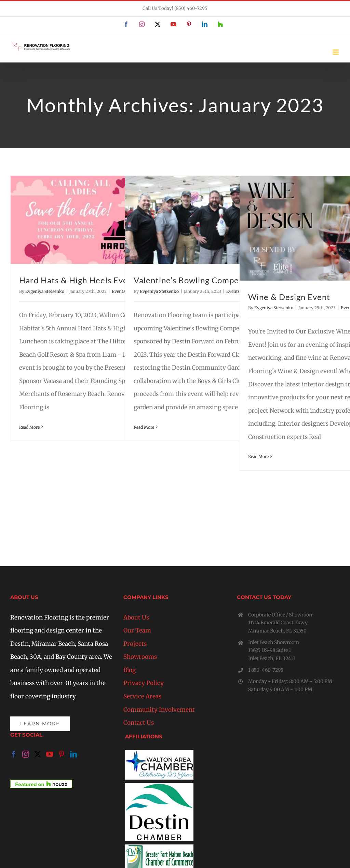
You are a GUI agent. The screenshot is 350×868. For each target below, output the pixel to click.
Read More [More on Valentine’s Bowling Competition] (144, 427)
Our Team (137, 630)
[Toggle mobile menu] (336, 52)
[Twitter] (38, 754)
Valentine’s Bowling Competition (197, 280)
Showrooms (140, 657)
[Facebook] (14, 754)
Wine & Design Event (289, 297)
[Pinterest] (62, 754)
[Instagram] (26, 754)
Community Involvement (159, 710)
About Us (136, 617)
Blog (130, 670)
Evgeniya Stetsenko (45, 291)
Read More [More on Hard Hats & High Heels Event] (29, 427)
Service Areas (142, 696)
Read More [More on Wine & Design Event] (258, 457)
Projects (135, 644)
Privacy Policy (144, 683)
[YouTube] (50, 754)
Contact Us (139, 723)
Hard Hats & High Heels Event (78, 280)
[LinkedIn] (73, 754)
